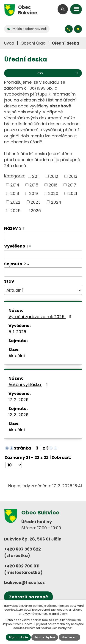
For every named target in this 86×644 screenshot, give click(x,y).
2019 (33, 193)
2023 (36, 202)
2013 (73, 176)
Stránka (22, 448)
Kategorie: (14, 176)
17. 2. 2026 (18, 400)
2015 (34, 185)
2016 (53, 185)
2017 (72, 185)
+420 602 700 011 (22, 566)
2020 (53, 193)
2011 (36, 176)
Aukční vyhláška (29, 385)
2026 (36, 211)
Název (13, 228)
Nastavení (69, 637)
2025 (15, 211)
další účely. (60, 614)
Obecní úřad (33, 43)
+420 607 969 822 (22, 549)
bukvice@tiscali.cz (24, 582)
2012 (54, 176)
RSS (58, 73)
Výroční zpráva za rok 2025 (41, 317)
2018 (15, 193)
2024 (56, 202)
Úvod (9, 43)
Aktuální (17, 356)
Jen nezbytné (45, 637)
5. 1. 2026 (17, 332)
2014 (15, 185)
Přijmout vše (18, 637)
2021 (73, 193)
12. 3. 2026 (18, 415)
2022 (15, 202)
